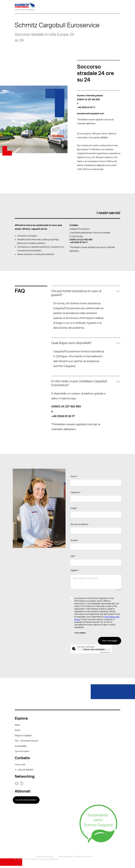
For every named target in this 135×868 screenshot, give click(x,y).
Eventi (18, 732)
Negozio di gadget (23, 738)
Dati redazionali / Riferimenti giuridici (76, 859)
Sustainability (21, 748)
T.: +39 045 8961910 (24, 772)
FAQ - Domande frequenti (26, 743)
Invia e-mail (20, 767)
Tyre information (22, 754)
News (17, 727)
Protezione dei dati (45, 859)
